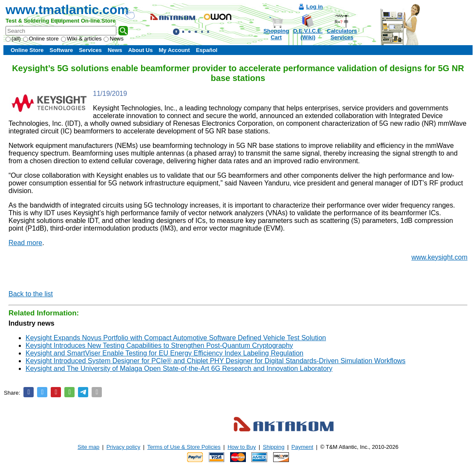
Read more (25, 243)
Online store (41, 39)
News (114, 39)
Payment (302, 447)
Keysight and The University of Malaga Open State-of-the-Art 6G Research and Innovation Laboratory (179, 368)
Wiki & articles (81, 39)
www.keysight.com (439, 257)
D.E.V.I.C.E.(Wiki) (308, 34)
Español (207, 50)
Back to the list (31, 294)
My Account (174, 50)
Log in (315, 7)
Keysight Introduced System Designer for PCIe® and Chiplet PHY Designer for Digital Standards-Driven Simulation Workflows (216, 361)
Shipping (274, 447)
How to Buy (242, 447)
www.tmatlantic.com (67, 10)
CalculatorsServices (342, 34)
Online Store (27, 50)
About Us (141, 50)
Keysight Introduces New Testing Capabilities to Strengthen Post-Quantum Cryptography (159, 345)
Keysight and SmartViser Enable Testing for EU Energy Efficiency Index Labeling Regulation (164, 353)
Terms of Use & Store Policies (184, 447)
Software (61, 50)
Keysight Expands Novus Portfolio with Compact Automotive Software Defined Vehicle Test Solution (176, 338)
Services (90, 50)
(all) (13, 39)
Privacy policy (123, 447)
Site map (88, 447)
